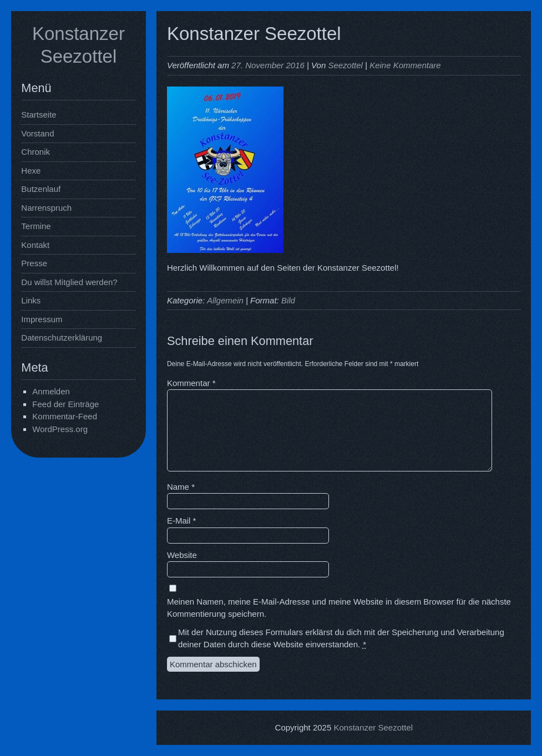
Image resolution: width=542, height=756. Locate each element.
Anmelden (51, 391)
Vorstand (37, 133)
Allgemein (225, 300)
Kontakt (35, 245)
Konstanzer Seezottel (373, 727)
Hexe (31, 171)
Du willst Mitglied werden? (69, 282)
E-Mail (182, 521)
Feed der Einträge (65, 404)
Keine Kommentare (405, 65)
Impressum (42, 319)
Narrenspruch (46, 208)
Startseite (39, 115)
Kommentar (191, 383)
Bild (288, 300)
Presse (34, 263)
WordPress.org (60, 429)
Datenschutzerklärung (62, 338)
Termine (36, 226)
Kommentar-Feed (65, 416)
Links (31, 300)
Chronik (36, 152)
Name (181, 487)
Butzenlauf (41, 189)
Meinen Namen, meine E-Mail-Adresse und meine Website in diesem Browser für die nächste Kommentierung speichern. (339, 608)
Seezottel (345, 65)
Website (182, 555)
